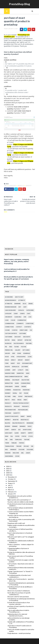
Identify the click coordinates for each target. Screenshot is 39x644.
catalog (21, 310)
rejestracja (25, 420)
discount (18, 337)
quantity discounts (12, 416)
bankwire (17, 304)
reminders (30, 423)
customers (9, 337)
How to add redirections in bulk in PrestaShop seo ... (18, 611)
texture (27, 440)
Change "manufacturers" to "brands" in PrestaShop (20, 572)
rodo (30, 426)
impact (13, 360)
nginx (17, 383)
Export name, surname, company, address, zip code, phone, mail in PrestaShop (17, 261)
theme (7, 443)
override (8, 390)
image (7, 360)
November (11, 477)
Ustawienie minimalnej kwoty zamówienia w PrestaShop (21, 584)
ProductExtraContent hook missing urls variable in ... (20, 505)
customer (23, 333)
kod (19, 363)
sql (12, 436)
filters (17, 347)
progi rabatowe (10, 410)
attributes (9, 304)
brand (31, 304)
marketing (20, 373)
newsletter (9, 383)
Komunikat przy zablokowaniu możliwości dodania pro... (21, 541)
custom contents (11, 333)
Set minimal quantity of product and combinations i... (19, 576)
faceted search (19, 343)
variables (13, 449)
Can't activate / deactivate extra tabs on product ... (21, 565)
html (13, 357)
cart (6, 185)
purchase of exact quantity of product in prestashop (21, 607)
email (14, 340)
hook (7, 357)
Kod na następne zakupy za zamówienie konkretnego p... (20, 509)
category (8, 314)
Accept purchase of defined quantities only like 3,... (20, 530)
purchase (8, 413)
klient (13, 363)
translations (9, 446)
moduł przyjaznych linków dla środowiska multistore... (21, 568)
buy (20, 307)
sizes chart (9, 433)
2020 (8, 473)
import (20, 360)
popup (20, 396)
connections (9, 327)
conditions (12, 185)
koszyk (7, 367)
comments (20, 323)
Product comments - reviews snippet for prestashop (21, 545)
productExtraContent (21, 403)
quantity (28, 185)
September (12, 481)
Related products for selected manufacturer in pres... (17, 615)
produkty (25, 406)
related (8, 423)
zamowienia (9, 456)
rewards (23, 426)
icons (30, 357)
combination (22, 320)
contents (28, 327)
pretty (7, 400)
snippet (30, 433)
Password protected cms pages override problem (21, 561)
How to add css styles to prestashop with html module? (21, 520)
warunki (8, 453)
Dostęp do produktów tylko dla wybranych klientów (21, 553)
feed (11, 347)
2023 (8, 469)
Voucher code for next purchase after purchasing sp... (20, 516)
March (10, 490)
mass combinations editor (14, 377)
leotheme (25, 367)
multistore (25, 380)
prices (19, 400)
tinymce (22, 443)
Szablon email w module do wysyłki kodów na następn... (21, 526)
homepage (27, 353)
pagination (17, 390)
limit (14, 370)
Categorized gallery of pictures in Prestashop (18, 549)
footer (24, 347)
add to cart (19, 297)
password (26, 390)
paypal (15, 393)
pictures (8, 396)
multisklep (16, 380)
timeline (14, 443)
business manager (11, 307)
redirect (8, 420)
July (9, 485)
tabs (11, 440)
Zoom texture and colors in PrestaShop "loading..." (20, 557)
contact (19, 327)
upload (26, 446)
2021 (8, 471)
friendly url (9, 350)
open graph (9, 386)
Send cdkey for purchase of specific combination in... (19, 594)
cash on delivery (10, 310)
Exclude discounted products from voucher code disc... (19, 603)
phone (26, 393)
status (24, 436)
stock (31, 436)
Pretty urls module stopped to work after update (21, 630)
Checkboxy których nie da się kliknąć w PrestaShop (20, 588)
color (13, 320)
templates (18, 440)
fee (6, 347)
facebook (8, 343)
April (10, 487)
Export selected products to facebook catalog (20, 534)
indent (27, 360)
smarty (23, 433)
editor (7, 340)
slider (17, 433)
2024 (8, 466)
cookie (7, 330)
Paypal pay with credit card (16, 523)
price (13, 400)
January (11, 494)
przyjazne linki (23, 410)
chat (29, 314)
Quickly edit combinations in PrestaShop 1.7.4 (21, 623)
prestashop (28, 396)
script (7, 430)
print (25, 400)
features (29, 343)
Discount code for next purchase (18, 597)
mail (27, 370)
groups (7, 353)
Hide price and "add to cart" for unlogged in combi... (21, 538)
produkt (17, 406)
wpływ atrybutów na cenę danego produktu (19, 619)
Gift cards (26, 350)
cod (30, 317)
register (16, 420)
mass (28, 373)
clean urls (18, 317)
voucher (21, 449)
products (21, 185)
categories (30, 310)
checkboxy (9, 317)
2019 (8, 475)
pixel (14, 396)
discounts (27, 337)
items (7, 363)
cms (25, 317)
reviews (7, 426)
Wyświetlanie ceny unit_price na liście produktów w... (20, 497)
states (17, 436)
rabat (23, 416)
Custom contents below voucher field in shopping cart (20, 512)
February (11, 492)
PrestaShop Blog (19, 4)
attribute (22, 300)
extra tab (28, 340)
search (14, 430)
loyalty (21, 370)
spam (7, 436)
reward (15, 426)
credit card (24, 330)
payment (8, 393)
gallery (18, 350)
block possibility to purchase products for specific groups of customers (18, 278)
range (29, 416)
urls (6, 449)
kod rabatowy (27, 363)
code (7, 320)
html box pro (21, 357)
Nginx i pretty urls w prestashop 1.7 (19, 500)
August (11, 483)
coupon (15, 330)
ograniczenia (25, 383)
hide (14, 353)
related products (18, 423)
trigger (19, 446)
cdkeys (22, 314)
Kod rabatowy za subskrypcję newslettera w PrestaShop (21, 600)
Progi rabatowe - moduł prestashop (19, 633)
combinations (10, 323)
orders (24, 386)
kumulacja (16, 367)
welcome (16, 453)
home (19, 353)
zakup (28, 453)
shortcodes (27, 430)
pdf (20, 393)
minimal (7, 380)
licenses (8, 370)
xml (22, 453)
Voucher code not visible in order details (20, 502)
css (31, 330)
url (32, 446)
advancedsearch (11, 300)
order (17, 386)
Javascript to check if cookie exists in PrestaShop (19, 626)
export (20, 340)
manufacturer (10, 373)
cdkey (16, 314)
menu (26, 377)
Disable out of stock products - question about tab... (21, 580)
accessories (9, 297)
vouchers (30, 449)
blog (25, 304)
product (8, 403)
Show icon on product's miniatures (19, 591)
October (11, 479)
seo (19, 430)
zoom (17, 456)
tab (6, 440)
